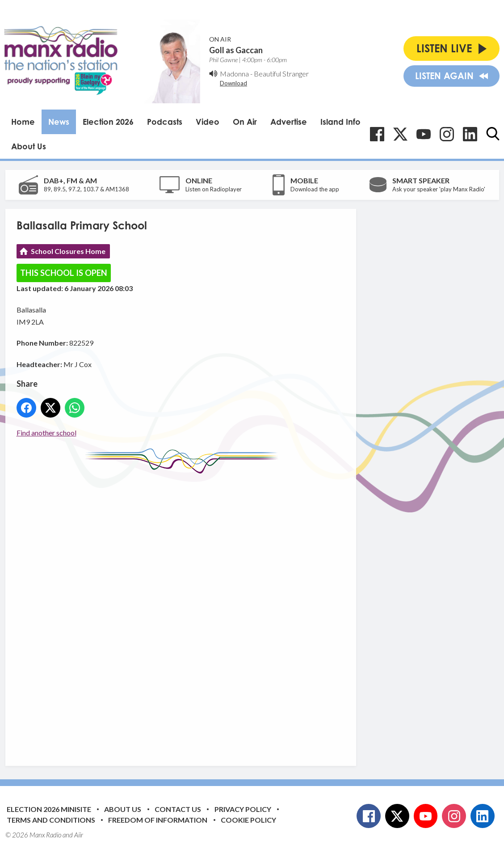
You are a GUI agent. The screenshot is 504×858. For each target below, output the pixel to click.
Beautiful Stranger (281, 74)
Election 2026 (108, 122)
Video (208, 122)
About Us (29, 146)
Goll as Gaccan (236, 50)
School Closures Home (68, 251)
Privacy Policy (243, 809)
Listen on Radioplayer (214, 189)
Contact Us (178, 809)
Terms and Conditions (51, 820)
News (59, 122)
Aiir (79, 835)
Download (233, 83)
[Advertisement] (184, 613)
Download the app (315, 189)
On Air (245, 122)
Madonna (234, 74)
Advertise (289, 122)
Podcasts (165, 122)
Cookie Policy (248, 820)
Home (23, 122)
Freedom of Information (158, 820)
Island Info (340, 122)
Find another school (46, 433)
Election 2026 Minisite (49, 809)
